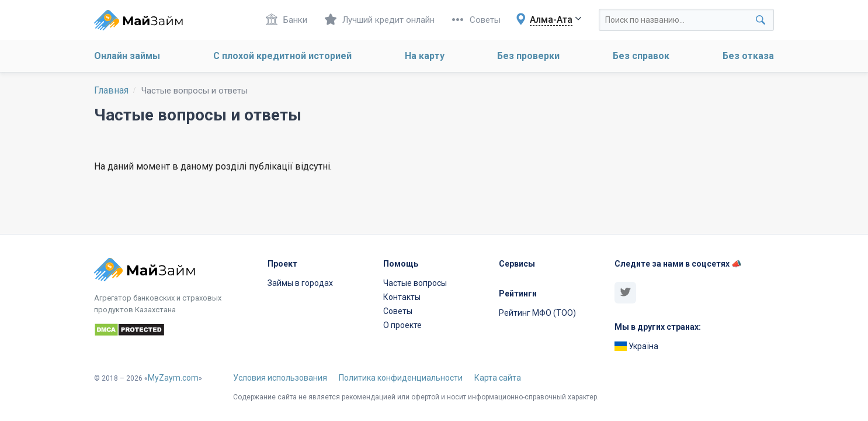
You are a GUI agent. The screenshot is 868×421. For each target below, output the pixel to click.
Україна (636, 346)
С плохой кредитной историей (282, 56)
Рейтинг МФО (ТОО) (537, 313)
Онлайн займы (127, 56)
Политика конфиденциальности (401, 378)
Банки (287, 20)
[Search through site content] (686, 20)
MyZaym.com (173, 378)
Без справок (641, 56)
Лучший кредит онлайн (380, 20)
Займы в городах (300, 283)
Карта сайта (498, 378)
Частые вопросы (415, 283)
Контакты (402, 297)
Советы (476, 20)
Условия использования (280, 378)
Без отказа (748, 56)
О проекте (402, 325)
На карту (425, 56)
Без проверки (528, 56)
